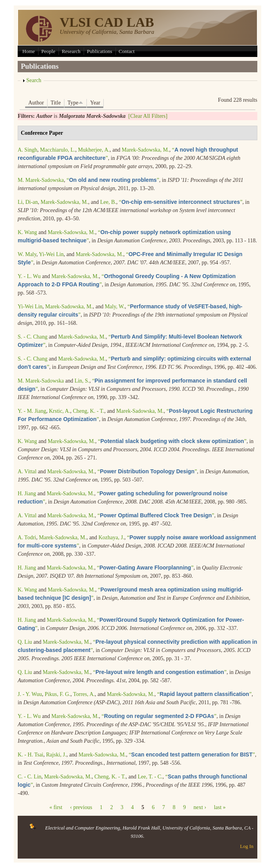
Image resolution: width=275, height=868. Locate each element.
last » (220, 807)
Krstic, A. (59, 411)
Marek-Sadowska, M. (146, 150)
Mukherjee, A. (94, 150)
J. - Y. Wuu (30, 694)
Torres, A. (84, 694)
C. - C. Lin (29, 777)
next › (200, 807)
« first (56, 807)
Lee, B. (108, 202)
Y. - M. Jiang (32, 411)
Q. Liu (25, 642)
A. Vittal (27, 472)
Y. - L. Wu (29, 276)
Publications (99, 51)
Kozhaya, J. (112, 537)
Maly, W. (115, 307)
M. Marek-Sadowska (41, 180)
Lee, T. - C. (150, 777)
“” (113, 180)
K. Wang (27, 232)
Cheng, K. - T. (89, 411)
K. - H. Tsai (30, 755)
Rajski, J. (56, 755)
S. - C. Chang (33, 337)
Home (29, 51)
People (48, 51)
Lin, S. (82, 381)
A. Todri (27, 537)
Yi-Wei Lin (51, 254)
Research (71, 51)
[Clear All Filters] (148, 116)
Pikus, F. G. (58, 694)
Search (34, 80)
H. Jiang (27, 494)
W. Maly (27, 254)
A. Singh (27, 150)
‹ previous (81, 807)
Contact (126, 51)
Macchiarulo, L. (58, 150)
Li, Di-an (28, 202)
